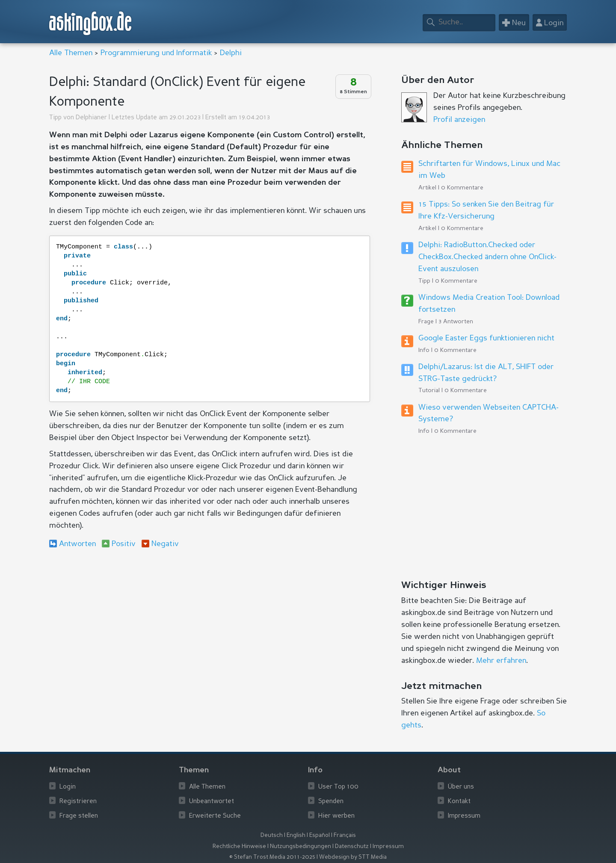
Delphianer (91, 118)
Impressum (464, 816)
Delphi (231, 53)
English (296, 835)
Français (345, 835)
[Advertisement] (210, 625)
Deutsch (272, 835)
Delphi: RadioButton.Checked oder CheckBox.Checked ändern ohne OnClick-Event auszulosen (487, 257)
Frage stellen (79, 816)
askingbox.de (91, 23)
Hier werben (336, 816)
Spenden (331, 802)
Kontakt (459, 802)
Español (320, 835)
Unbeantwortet (212, 802)
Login (68, 787)
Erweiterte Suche (215, 816)
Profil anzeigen (459, 120)
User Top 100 (338, 787)
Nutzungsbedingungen (301, 847)
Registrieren (78, 802)
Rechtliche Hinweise (239, 847)
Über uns (461, 787)
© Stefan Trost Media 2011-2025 (272, 857)
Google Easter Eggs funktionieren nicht (486, 338)
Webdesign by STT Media (353, 857)
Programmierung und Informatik (156, 53)
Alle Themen (71, 53)
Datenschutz (352, 847)
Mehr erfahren (501, 661)
